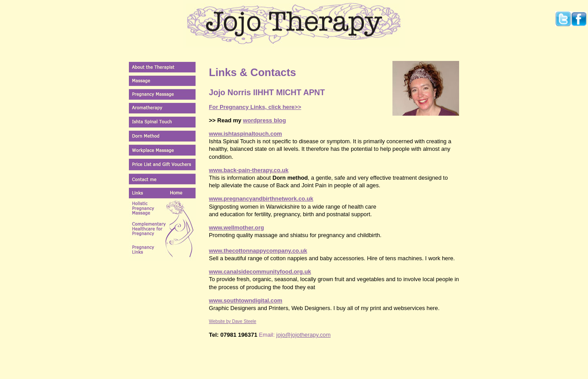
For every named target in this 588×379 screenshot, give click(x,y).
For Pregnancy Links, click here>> (255, 107)
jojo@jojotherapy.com (304, 335)
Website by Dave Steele (233, 321)
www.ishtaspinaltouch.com (246, 134)
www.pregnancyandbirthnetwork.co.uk (261, 199)
